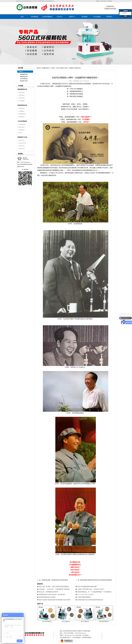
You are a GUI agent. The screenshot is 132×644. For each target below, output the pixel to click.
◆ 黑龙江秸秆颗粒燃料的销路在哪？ (87, 587)
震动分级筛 (22, 98)
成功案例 (84, 17)
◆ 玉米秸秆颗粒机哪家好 (83, 597)
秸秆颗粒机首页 (46, 68)
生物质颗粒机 (22, 114)
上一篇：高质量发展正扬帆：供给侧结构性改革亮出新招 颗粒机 (53, 580)
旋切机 (20, 133)
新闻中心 (72, 17)
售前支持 (125, 13)
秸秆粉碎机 (22, 127)
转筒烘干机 (22, 146)
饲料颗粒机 (22, 117)
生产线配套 (22, 101)
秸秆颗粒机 (109, 1)
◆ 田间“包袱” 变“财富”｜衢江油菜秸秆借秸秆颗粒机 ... (54, 587)
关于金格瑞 (97, 17)
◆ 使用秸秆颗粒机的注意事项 (46, 597)
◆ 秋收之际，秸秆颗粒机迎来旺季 (48, 592)
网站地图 (103, 1)
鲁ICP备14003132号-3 (70, 635)
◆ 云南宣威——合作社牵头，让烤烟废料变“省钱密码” (54, 589)
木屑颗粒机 (22, 111)
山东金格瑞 (85, 635)
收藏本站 (98, 1)
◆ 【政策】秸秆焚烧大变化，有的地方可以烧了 (90, 589)
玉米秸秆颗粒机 (47, 17)
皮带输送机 (22, 95)
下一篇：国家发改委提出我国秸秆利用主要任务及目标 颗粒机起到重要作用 (94, 580)
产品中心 (60, 17)
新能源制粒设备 (24, 76)
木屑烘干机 (22, 149)
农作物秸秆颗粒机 (87, 637)
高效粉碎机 (22, 130)
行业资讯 (53, 68)
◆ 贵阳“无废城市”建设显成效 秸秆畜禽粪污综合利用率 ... (54, 600)
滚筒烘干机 (22, 140)
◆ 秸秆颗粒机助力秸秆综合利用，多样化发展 (51, 594)
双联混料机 (22, 92)
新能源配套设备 (24, 74)
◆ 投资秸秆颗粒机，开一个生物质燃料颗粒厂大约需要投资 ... (94, 592)
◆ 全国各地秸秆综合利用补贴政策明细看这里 (89, 600)
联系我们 (109, 17)
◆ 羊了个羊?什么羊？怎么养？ (85, 594)
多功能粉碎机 (22, 124)
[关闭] (125, 16)
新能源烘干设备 (24, 81)
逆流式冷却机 (22, 143)
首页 (22, 17)
